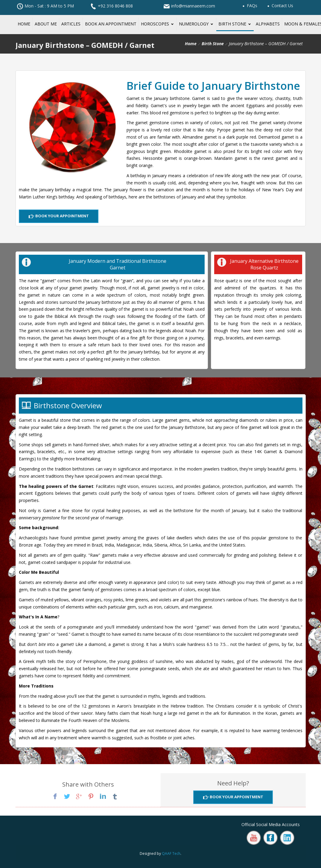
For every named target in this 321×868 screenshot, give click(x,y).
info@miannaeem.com (193, 6)
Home (191, 44)
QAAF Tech (171, 853)
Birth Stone (213, 44)
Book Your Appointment (62, 216)
